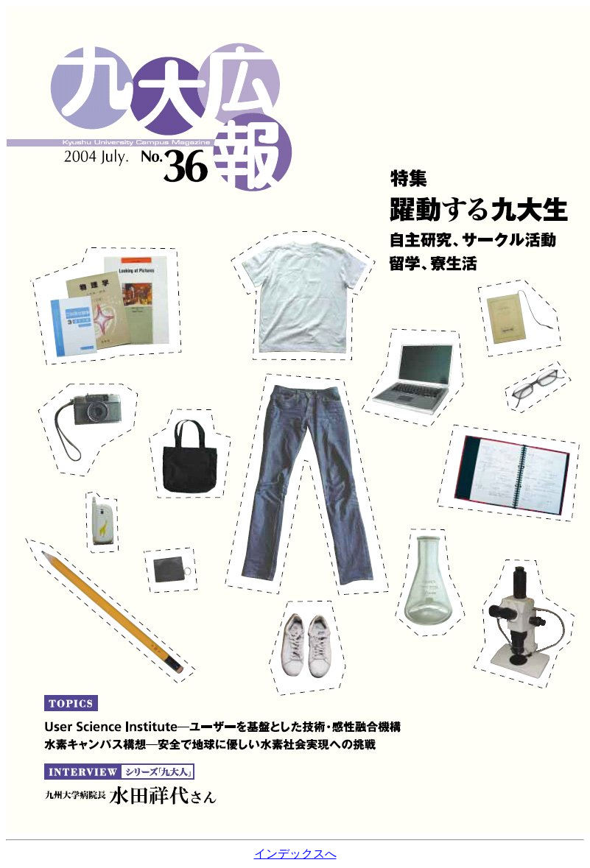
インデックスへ (295, 854)
